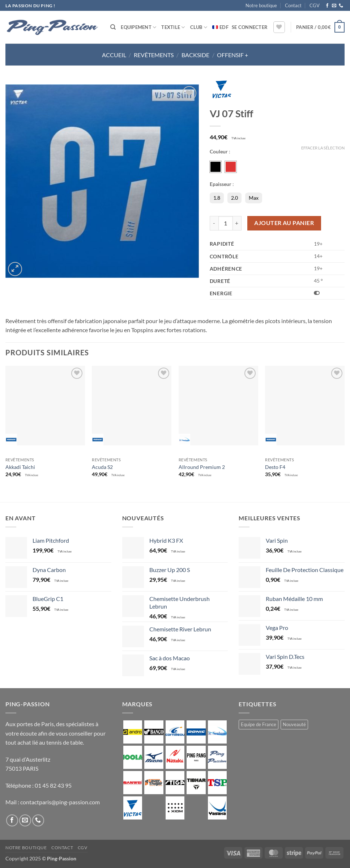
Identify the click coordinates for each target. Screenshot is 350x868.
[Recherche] (113, 27)
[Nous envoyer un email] (334, 6)
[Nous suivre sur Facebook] (327, 6)
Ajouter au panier (284, 223)
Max (254, 198)
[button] (250, 27)
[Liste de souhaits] (279, 27)
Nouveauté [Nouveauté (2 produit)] (294, 724)
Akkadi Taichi (20, 467)
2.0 (234, 198)
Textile (173, 27)
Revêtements (154, 55)
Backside (195, 55)
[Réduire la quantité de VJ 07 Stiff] (214, 223)
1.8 (217, 198)
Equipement (138, 27)
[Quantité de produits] (226, 223)
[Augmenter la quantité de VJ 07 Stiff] (237, 223)
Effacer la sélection (323, 148)
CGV (315, 5)
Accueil (114, 55)
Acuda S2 (102, 467)
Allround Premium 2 (202, 467)
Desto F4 (275, 467)
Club (199, 27)
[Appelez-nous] (341, 6)
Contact (293, 5)
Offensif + (232, 55)
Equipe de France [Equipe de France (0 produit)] (259, 724)
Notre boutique (261, 5)
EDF (224, 27)
